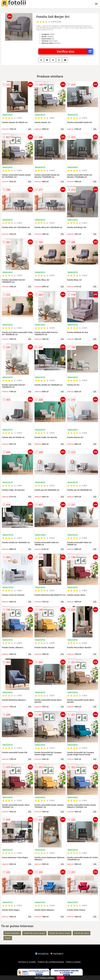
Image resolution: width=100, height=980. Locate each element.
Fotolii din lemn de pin (34, 933)
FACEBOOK (42, 954)
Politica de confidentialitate (51, 962)
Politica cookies (73, 962)
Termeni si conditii (27, 962)
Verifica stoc (75, 51)
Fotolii (8, 938)
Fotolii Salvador (12, 933)
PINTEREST (57, 954)
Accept (61, 978)
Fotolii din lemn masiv (60, 933)
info (30, 129)
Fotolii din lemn (82, 933)
